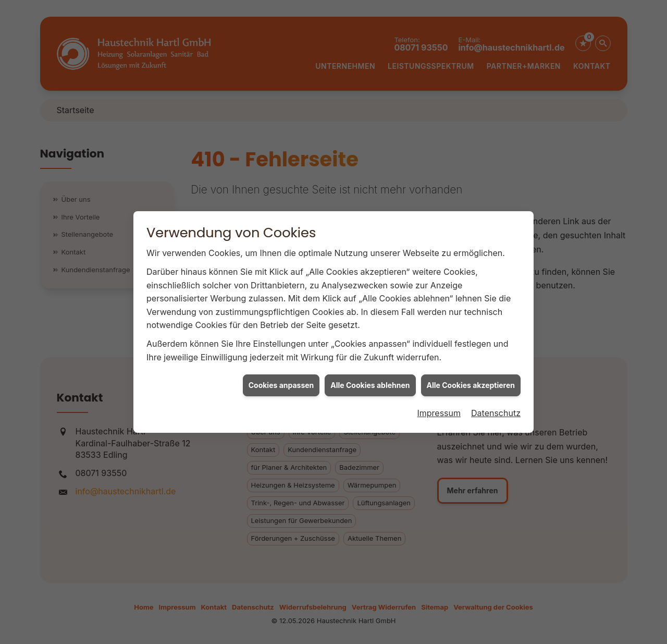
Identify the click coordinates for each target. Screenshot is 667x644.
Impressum (439, 409)
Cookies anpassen (281, 381)
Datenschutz (496, 409)
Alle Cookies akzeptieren (471, 381)
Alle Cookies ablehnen (370, 381)
